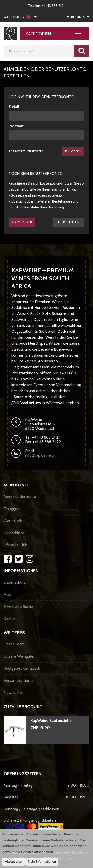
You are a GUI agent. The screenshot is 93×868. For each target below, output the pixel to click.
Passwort (16, 126)
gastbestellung (68, 222)
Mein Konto (76, 17)
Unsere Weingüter (19, 656)
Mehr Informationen (42, 861)
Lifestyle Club (15, 545)
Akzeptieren (14, 861)
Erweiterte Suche (18, 606)
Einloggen (73, 151)
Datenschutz (15, 582)
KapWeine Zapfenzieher (52, 721)
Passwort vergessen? (26, 151)
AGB (8, 594)
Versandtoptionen (19, 680)
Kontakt (10, 619)
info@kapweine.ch (40, 455)
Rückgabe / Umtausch (22, 668)
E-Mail (14, 107)
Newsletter (13, 693)
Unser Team (14, 644)
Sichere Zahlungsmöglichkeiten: (33, 824)
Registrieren (22, 222)
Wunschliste (14, 533)
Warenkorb (13, 521)
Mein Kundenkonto (20, 497)
